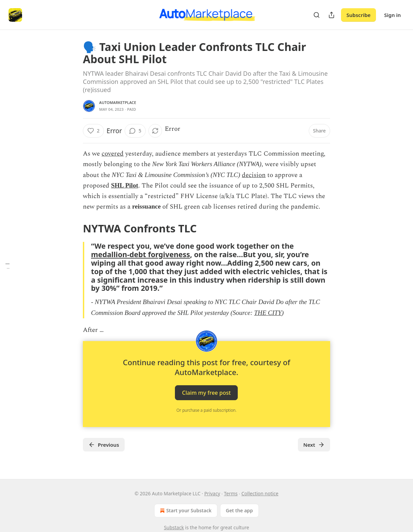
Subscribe (358, 15)
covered (113, 154)
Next (314, 445)
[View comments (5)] (135, 131)
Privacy (212, 493)
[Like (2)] (93, 131)
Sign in (392, 15)
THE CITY (268, 313)
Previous (104, 445)
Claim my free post (206, 392)
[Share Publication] (331, 15)
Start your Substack (185, 511)
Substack (174, 527)
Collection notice (260, 493)
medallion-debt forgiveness (141, 254)
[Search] (317, 15)
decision (254, 175)
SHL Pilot (125, 185)
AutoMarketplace (118, 102)
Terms (231, 493)
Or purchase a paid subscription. (207, 410)
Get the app (239, 510)
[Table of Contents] (7, 266)
